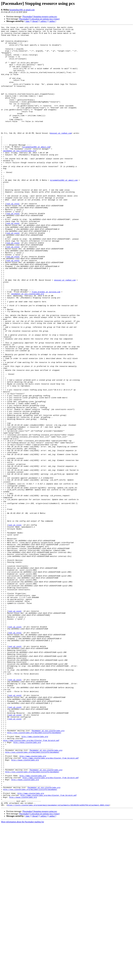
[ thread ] (35, 21)
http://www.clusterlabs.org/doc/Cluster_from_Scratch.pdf (31, 883)
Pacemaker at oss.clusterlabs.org (48, 872)
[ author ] (52, 21)
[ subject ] (44, 21)
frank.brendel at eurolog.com (46, 345)
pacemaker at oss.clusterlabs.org (19, 176)
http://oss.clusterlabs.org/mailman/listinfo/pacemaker (34, 874)
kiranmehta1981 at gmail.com (22, 10)
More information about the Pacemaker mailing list (23, 978)
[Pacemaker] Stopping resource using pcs (40, 17)
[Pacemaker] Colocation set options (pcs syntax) (39, 19)
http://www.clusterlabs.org (35, 879)
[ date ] (28, 21)
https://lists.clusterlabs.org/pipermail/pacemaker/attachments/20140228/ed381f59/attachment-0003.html (58, 961)
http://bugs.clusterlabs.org (27, 886)
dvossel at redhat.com (61, 155)
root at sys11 (13, 239)
